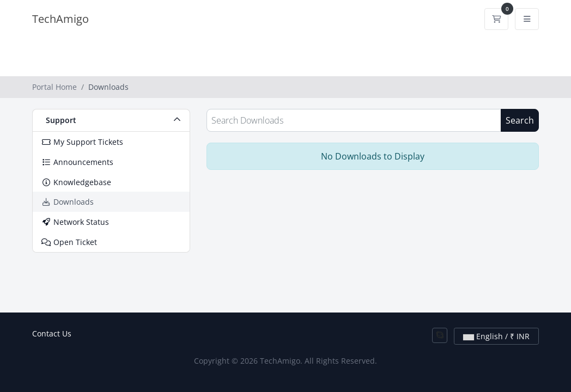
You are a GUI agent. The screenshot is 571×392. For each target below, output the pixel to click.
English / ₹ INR (496, 336)
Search (520, 120)
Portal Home (54, 87)
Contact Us (52, 333)
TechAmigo (60, 19)
